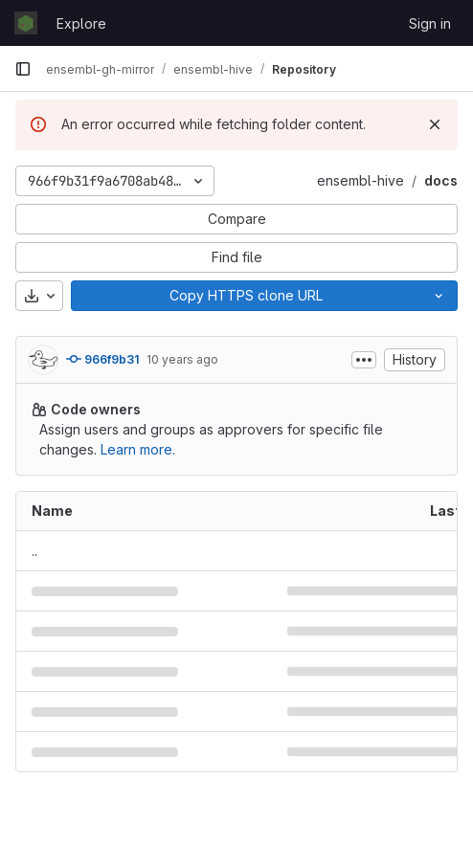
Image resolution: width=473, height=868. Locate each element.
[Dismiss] (435, 124)
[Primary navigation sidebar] (23, 69)
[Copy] (246, 296)
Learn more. (138, 449)
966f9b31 (102, 359)
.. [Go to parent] (34, 551)
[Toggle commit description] (364, 360)
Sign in (430, 23)
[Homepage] (26, 23)
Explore (81, 23)
